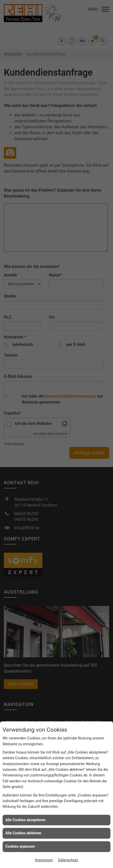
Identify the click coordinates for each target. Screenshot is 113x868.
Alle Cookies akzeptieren (25, 820)
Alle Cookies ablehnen (23, 833)
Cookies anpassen (20, 846)
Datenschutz (68, 860)
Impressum (44, 860)
